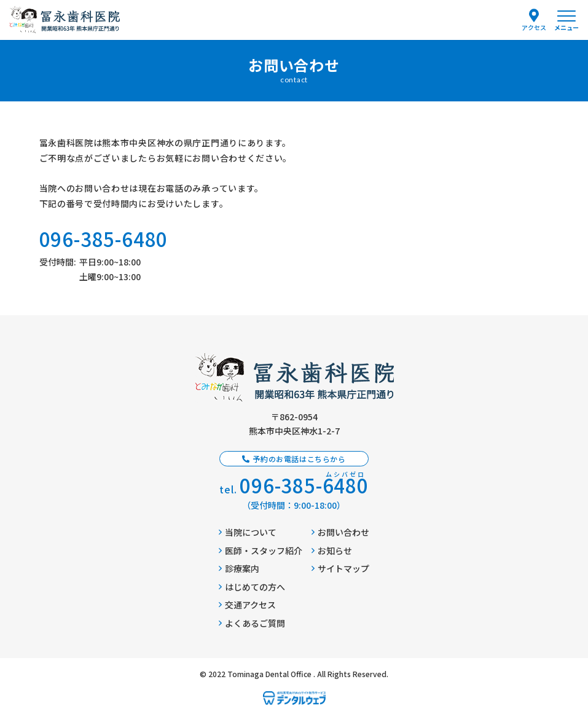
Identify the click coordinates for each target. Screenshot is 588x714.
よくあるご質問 (252, 623)
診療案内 (239, 568)
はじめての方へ (252, 587)
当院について (248, 532)
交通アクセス (247, 605)
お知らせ (332, 551)
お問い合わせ (340, 532)
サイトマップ (340, 568)
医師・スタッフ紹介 (261, 551)
